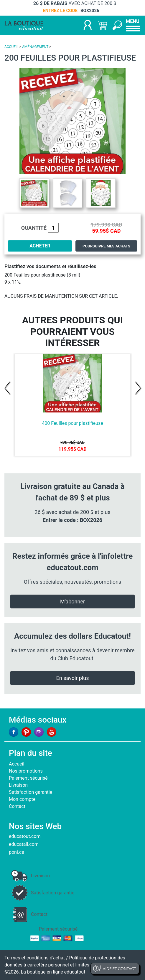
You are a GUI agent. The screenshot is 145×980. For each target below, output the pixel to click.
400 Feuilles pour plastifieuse (72, 423)
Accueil (17, 764)
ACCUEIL (11, 47)
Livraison (18, 785)
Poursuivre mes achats (106, 246)
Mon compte (22, 799)
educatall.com (24, 844)
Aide (115, 969)
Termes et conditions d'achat (35, 958)
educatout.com (25, 836)
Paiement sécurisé (28, 778)
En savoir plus (72, 678)
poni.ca (17, 852)
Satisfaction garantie (31, 792)
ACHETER (40, 246)
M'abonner (72, 602)
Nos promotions (26, 771)
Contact (17, 806)
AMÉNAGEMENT (35, 47)
